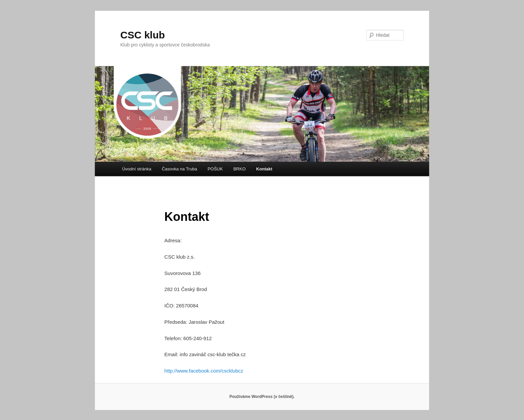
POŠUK (215, 169)
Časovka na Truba (179, 169)
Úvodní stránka (137, 169)
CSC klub (143, 35)
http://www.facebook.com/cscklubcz (204, 371)
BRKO (239, 169)
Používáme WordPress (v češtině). (262, 397)
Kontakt (264, 169)
